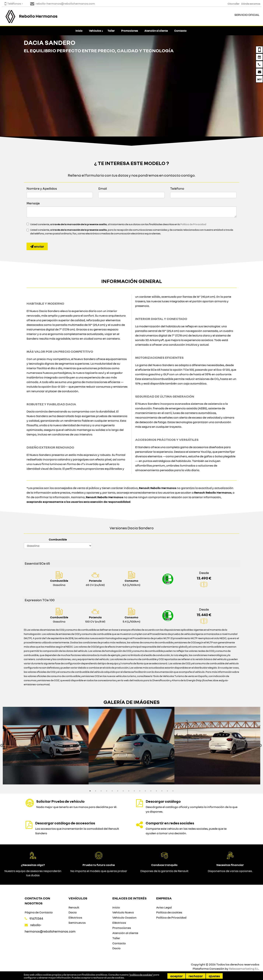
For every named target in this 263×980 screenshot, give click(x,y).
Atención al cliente (156, 31)
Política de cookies (169, 912)
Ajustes (214, 976)
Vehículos (95, 31)
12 (151, 791)
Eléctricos (75, 917)
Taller (111, 31)
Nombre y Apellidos (42, 188)
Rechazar (196, 976)
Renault (74, 907)
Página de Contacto (39, 912)
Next (260, 746)
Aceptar (176, 976)
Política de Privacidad (193, 224)
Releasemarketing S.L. (244, 969)
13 (156, 791)
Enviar (37, 246)
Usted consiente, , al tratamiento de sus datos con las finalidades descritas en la (118, 224)
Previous (2, 746)
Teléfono (177, 188)
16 (173, 791)
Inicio (79, 31)
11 (145, 791)
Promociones (130, 31)
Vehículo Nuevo (123, 912)
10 (140, 791)
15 (167, 791)
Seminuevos (77, 923)
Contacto (180, 31)
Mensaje (33, 203)
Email (103, 188)
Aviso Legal (164, 907)
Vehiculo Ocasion (124, 917)
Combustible (58, 539)
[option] (46, 746)
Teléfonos (13, 3)
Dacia (73, 912)
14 (162, 791)
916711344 (36, 918)
